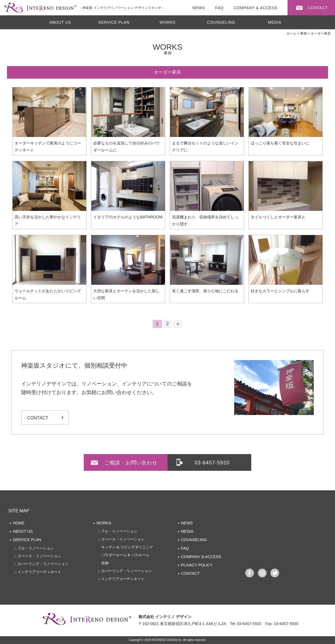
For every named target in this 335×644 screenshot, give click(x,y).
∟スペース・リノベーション (38, 556)
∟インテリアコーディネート (38, 572)
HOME (19, 523)
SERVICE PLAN (114, 22)
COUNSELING (221, 22)
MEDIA (275, 22)
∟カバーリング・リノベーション (41, 564)
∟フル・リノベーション (34, 548)
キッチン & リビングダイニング (125, 547)
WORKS (167, 22)
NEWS (187, 523)
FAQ (185, 548)
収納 (103, 563)
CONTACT (38, 418)
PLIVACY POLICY (197, 565)
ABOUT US (60, 22)
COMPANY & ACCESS (201, 557)
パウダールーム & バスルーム (124, 555)
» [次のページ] (178, 324)
